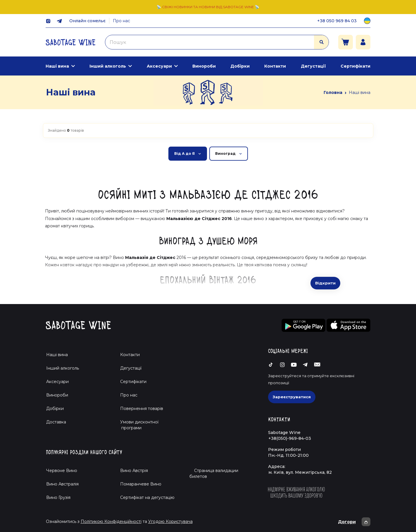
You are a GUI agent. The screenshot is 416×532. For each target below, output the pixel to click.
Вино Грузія (58, 497)
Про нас (121, 21)
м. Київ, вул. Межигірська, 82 (300, 472)
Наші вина (57, 66)
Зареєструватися (292, 397)
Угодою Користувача (170, 521)
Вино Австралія (62, 484)
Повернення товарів (142, 409)
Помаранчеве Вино (141, 484)
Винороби (204, 66)
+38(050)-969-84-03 (290, 438)
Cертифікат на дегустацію (147, 497)
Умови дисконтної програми (137, 425)
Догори (354, 522)
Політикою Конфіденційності (111, 521)
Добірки (240, 66)
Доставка (56, 422)
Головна (333, 92)
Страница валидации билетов (214, 473)
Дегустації (313, 66)
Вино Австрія (134, 471)
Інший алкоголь (108, 66)
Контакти (275, 66)
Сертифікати (355, 66)
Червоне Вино (62, 471)
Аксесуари (159, 66)
